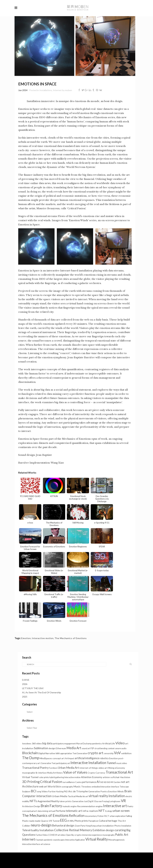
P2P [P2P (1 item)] (92, 748)
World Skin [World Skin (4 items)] (54, 786)
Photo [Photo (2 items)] (118, 826)
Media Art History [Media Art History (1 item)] (55, 773)
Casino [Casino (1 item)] (78, 782)
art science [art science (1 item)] (45, 844)
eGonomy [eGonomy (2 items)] (120, 768)
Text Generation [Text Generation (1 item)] (80, 753)
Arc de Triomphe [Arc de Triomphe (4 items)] (78, 791)
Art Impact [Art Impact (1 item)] (70, 758)
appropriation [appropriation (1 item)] (66, 753)
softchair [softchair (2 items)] (115, 777)
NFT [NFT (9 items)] (102, 811)
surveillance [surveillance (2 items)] (69, 782)
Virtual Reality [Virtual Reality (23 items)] (97, 839)
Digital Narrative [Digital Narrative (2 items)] (47, 753)
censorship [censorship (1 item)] (109, 753)
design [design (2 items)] (52, 748)
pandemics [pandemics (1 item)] (97, 744)
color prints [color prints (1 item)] (44, 777)
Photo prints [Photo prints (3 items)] (81, 821)
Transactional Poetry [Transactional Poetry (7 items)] (35, 768)
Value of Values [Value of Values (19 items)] (75, 772)
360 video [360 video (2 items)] (37, 743)
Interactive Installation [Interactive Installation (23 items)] (88, 763)
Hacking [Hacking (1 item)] (60, 792)
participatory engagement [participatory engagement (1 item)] (64, 744)
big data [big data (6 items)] (47, 743)
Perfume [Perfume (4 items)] (60, 811)
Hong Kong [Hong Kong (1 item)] (91, 826)
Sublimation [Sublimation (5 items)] (41, 748)
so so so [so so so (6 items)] (105, 782)
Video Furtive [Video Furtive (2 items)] (49, 791)
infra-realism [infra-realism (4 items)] (90, 811)
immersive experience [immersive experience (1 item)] (92, 835)
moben (69, 90)
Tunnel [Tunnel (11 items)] (111, 763)
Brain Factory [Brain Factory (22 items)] (51, 806)
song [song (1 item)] (39, 792)
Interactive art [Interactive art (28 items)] (115, 806)
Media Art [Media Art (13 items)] (74, 748)
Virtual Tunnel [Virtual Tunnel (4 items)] (30, 777)
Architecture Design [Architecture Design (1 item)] (31, 806)
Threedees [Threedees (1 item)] (86, 787)
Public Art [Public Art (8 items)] (122, 835)
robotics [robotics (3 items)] (104, 758)
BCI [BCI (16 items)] (34, 791)
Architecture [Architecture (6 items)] (30, 786)
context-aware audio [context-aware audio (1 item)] (117, 748)
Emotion (26, 638)
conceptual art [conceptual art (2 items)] (30, 811)
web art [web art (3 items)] (43, 786)
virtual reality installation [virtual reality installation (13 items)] (107, 796)
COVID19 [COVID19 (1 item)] (53, 835)
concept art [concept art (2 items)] (59, 758)
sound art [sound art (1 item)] (86, 748)
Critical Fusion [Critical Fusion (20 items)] (51, 782)
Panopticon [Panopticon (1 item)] (93, 821)
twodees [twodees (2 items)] (27, 743)
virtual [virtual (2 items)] (52, 811)
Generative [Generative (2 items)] (78, 801)
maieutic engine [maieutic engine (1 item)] (70, 806)
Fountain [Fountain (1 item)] (39, 840)
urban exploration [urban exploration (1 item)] (117, 816)
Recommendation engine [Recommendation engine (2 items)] (90, 806)
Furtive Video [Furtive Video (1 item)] (42, 835)
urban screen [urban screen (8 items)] (121, 811)
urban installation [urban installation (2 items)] (105, 826)
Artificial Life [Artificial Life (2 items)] (109, 743)
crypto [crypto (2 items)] (78, 835)
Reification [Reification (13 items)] (77, 816)
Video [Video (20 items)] (120, 743)
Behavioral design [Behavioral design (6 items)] (63, 825)
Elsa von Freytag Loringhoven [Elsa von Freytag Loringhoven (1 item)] (107, 801)
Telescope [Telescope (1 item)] (124, 787)
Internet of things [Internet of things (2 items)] (89, 768)
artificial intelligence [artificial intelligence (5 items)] (87, 758)
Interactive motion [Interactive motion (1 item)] (72, 777)
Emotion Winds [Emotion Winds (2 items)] (116, 791)
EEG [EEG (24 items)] (63, 820)
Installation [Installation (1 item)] (126, 826)
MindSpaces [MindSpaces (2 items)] (46, 758)
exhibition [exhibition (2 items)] (126, 753)
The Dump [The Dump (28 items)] (31, 758)
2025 (25, 697)
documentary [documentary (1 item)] (91, 816)
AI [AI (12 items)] (98, 782)
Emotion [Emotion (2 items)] (113, 758)
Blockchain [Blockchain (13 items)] (30, 753)
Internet (57, 90)
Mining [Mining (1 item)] (111, 768)
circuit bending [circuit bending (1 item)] (101, 748)
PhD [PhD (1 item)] (66, 792)
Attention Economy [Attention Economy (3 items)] (92, 777)
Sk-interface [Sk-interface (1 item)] (41, 773)
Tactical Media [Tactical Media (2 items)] (75, 796)
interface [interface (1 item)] (115, 787)
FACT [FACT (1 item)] (107, 816)
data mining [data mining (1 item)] (43, 811)
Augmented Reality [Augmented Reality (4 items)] (48, 801)
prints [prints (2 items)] (68, 801)
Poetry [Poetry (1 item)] (130, 806)
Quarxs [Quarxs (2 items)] (45, 821)
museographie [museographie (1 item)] (29, 773)
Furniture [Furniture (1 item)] (53, 768)
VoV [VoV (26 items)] (117, 753)
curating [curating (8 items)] (120, 830)
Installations (46, 90)
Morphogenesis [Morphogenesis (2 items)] (116, 840)
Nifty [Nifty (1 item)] (72, 821)
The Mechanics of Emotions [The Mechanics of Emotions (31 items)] (45, 815)
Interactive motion (43, 638)
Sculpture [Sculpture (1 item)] (26, 792)
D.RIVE (26, 680)
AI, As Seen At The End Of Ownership (42, 692)
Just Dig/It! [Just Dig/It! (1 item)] (89, 801)
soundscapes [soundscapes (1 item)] (59, 840)
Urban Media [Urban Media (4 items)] (60, 796)
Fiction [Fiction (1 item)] (100, 816)
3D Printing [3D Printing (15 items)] (31, 782)
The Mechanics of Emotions (71, 638)
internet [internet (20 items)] (29, 839)
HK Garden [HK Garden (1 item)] (115, 782)
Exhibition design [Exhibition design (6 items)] (103, 830)
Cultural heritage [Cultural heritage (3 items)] (108, 821)
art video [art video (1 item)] (61, 835)
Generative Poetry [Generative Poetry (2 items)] (98, 791)
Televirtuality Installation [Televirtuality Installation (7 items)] (38, 830)
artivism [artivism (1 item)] (106, 777)
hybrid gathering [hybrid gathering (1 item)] (57, 777)
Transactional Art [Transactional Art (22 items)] (119, 772)
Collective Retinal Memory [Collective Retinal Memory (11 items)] (73, 830)
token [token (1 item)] (62, 801)
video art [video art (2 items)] (103, 768)
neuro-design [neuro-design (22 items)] (41, 825)
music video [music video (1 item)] (122, 763)
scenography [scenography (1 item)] (67, 787)
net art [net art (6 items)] (125, 782)
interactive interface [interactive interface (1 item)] (31, 844)
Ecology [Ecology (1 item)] (109, 811)
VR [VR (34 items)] (123, 801)
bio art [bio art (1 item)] (85, 796)
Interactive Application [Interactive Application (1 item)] (75, 840)
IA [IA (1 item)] (68, 821)
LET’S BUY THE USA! (33, 688)
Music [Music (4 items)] (77, 786)
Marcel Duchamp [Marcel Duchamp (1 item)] (84, 744)
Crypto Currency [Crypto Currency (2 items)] (96, 773)
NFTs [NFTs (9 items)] (33, 801)
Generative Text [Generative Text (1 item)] (48, 763)
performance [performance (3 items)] (89, 782)
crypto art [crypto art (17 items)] (95, 753)
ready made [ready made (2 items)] (34, 821)
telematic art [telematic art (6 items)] (74, 811)
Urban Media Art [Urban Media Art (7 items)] (68, 768)
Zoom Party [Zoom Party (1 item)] (80, 826)
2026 (25, 684)
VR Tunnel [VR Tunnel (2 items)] (54, 821)
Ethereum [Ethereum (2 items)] (61, 748)
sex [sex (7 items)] (58, 753)
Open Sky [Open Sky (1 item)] (70, 835)
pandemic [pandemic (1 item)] (48, 840)
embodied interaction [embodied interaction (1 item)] (101, 787)
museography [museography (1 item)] (108, 835)
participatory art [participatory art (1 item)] (63, 763)
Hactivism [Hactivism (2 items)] (125, 777)
